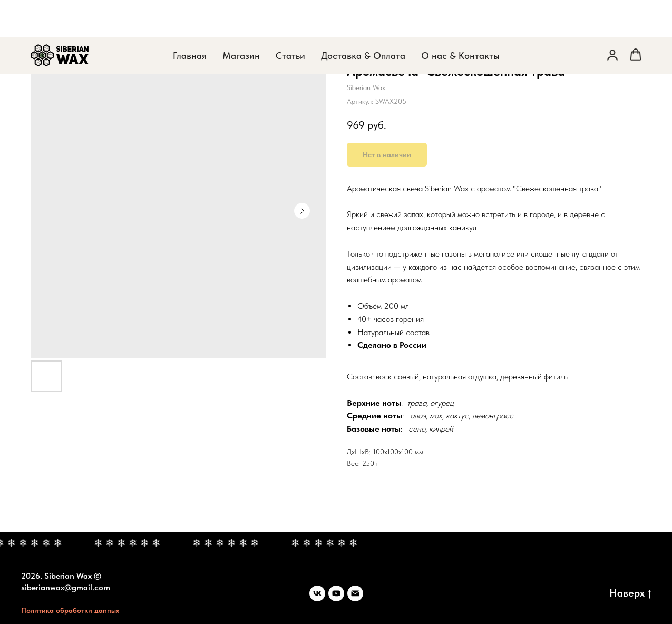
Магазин (241, 19)
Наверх (630, 593)
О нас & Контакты (460, 19)
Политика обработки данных (70, 610)
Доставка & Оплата (363, 19)
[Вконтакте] (317, 593)
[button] (612, 18)
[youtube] (336, 593)
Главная (190, 19)
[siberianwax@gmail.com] (355, 593)
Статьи (290, 19)
